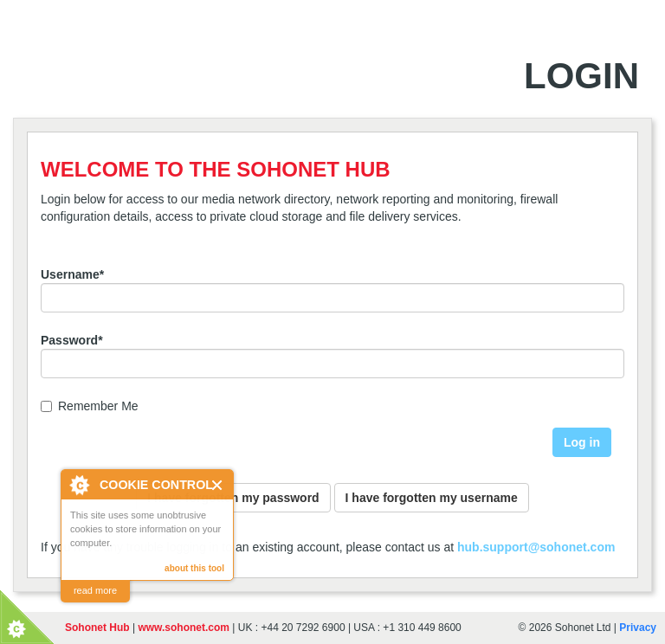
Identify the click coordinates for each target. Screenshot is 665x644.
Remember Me (90, 406)
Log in (582, 442)
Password (72, 340)
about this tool (194, 568)
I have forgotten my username (432, 498)
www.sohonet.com (184, 628)
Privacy (638, 628)
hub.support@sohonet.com (536, 547)
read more (95, 590)
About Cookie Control (79, 485)
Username (72, 274)
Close (218, 485)
